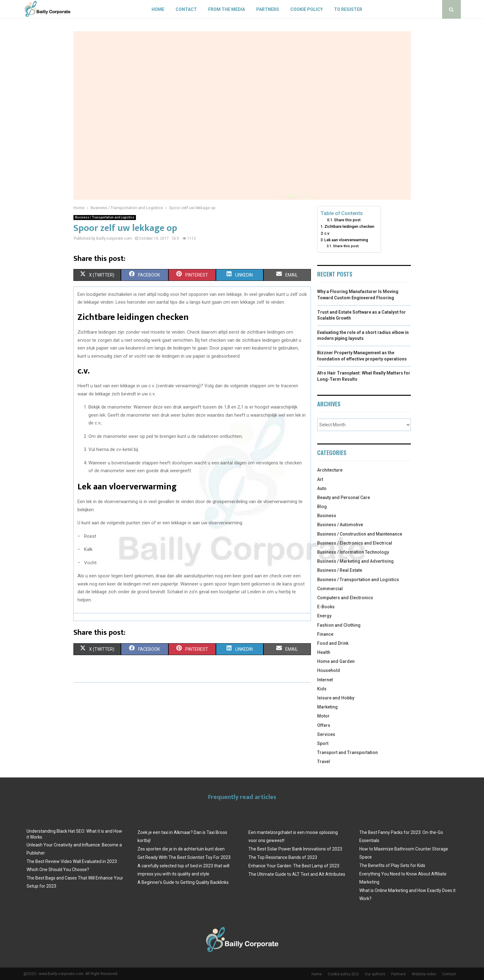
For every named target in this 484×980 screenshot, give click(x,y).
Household (329, 670)
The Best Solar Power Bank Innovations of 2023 (295, 849)
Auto (322, 488)
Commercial (330, 589)
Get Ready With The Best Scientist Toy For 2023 (184, 857)
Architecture (330, 470)
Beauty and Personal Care (344, 497)
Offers (324, 725)
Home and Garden (336, 661)
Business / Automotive (340, 525)
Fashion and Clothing (339, 625)
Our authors (375, 974)
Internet (325, 680)
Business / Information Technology (353, 552)
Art (320, 479)
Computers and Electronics (345, 598)
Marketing (327, 707)
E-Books (326, 607)
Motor (323, 716)
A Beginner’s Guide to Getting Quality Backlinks (183, 882)
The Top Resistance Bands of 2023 (283, 857)
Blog (322, 507)
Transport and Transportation (347, 752)
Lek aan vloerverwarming (346, 240)
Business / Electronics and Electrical (355, 543)
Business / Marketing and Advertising (355, 561)
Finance (325, 634)
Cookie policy (307, 9)
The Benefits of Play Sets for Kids (392, 865)
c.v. (327, 233)
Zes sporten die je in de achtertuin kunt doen (181, 849)
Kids (322, 689)
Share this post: (348, 220)
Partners (268, 9)
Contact (186, 9)
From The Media (227, 9)
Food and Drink (333, 643)
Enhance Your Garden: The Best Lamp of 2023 (294, 866)
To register (348, 9)
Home (158, 9)
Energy (324, 616)
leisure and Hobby (336, 698)
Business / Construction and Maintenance (360, 534)
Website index (424, 974)
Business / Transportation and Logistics (105, 217)
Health (324, 652)
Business (327, 516)
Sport (323, 743)
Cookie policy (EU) (343, 974)
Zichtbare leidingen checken (349, 226)
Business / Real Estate (340, 570)
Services (326, 734)
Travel (324, 762)
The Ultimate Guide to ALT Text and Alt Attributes (297, 874)
